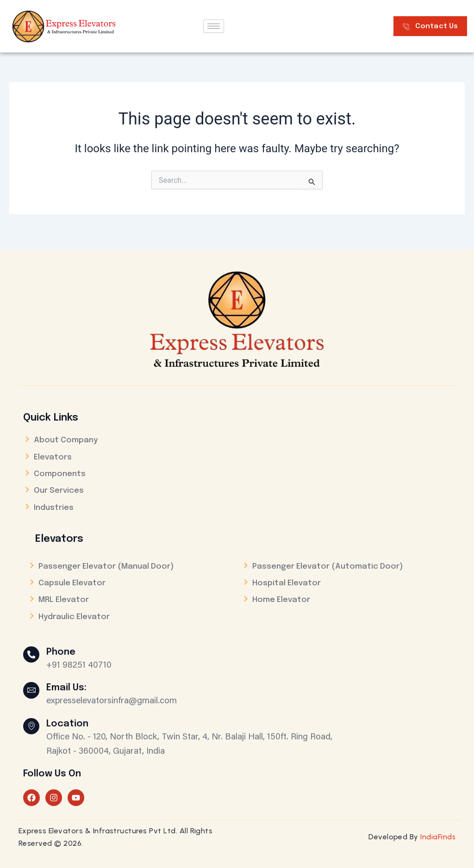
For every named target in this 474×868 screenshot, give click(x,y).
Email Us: (69, 688)
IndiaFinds (438, 837)
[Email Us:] (32, 691)
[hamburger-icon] (214, 26)
